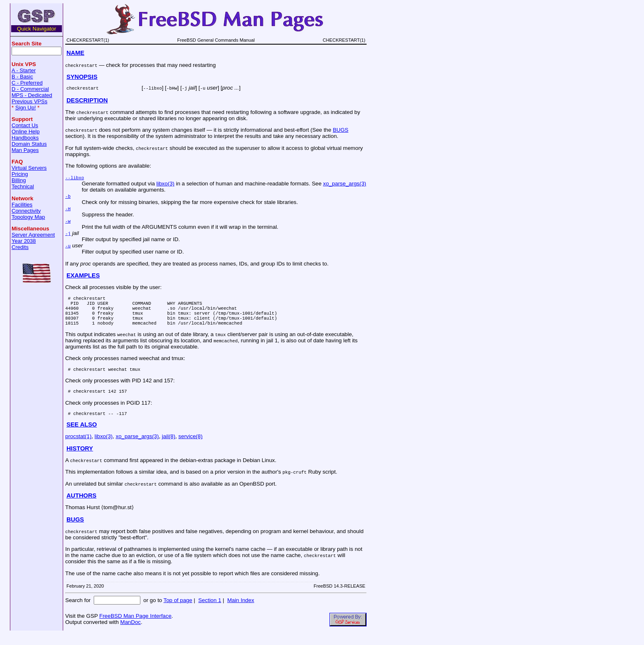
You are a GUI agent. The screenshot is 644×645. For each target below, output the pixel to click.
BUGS (341, 130)
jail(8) (169, 447)
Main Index (240, 611)
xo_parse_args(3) (345, 184)
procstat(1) (78, 447)
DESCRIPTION (87, 100)
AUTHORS (81, 507)
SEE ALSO (82, 436)
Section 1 (210, 611)
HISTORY (80, 460)
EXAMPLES (83, 275)
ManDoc (130, 633)
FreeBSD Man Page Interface (135, 627)
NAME (75, 53)
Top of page (178, 611)
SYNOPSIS (82, 77)
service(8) (191, 447)
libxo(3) (166, 184)
